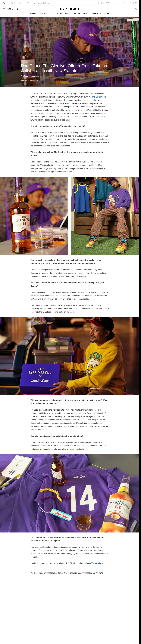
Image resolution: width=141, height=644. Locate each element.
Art (52, 14)
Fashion (33, 14)
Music (67, 14)
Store (107, 14)
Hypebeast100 (96, 14)
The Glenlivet (98, 97)
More (85, 14)
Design (59, 14)
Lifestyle (76, 14)
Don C (42, 94)
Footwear (44, 14)
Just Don (63, 100)
